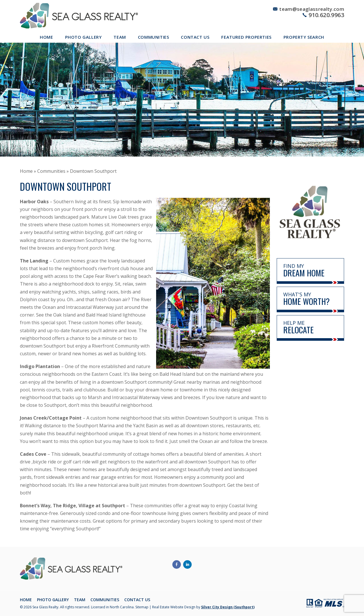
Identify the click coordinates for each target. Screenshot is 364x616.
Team (120, 37)
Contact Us (195, 37)
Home (46, 37)
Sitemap (142, 607)
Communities (154, 37)
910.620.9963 (326, 15)
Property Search (304, 37)
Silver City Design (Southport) (228, 607)
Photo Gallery (83, 37)
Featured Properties (246, 37)
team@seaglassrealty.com (312, 9)
